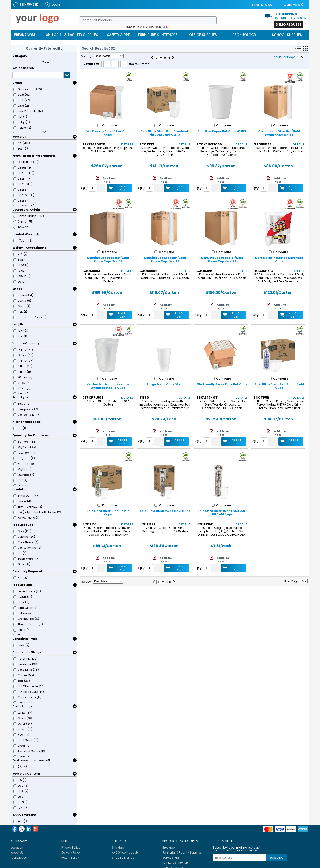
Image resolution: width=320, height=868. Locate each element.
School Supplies (287, 35)
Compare (91, 64)
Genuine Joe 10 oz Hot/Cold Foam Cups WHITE (222, 259)
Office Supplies (203, 35)
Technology (244, 35)
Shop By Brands (123, 858)
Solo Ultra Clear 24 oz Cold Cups (165, 511)
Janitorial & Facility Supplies (71, 35)
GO (67, 75)
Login (52, 5)
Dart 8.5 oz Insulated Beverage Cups (279, 259)
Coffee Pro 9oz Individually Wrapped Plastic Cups (108, 386)
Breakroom (24, 35)
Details (127, 144)
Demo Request (289, 25)
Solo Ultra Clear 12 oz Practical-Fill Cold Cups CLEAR (165, 133)
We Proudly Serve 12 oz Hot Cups (222, 384)
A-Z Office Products (125, 853)
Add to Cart (122, 188)
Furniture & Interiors (158, 35)
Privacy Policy (71, 847)
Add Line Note (109, 180)
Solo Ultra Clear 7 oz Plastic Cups (108, 513)
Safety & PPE (118, 35)
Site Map (118, 847)
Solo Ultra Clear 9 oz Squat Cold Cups (279, 386)
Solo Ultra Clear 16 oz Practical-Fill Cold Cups (222, 513)
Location (17, 847)
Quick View (291, 5)
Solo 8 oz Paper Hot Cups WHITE (222, 131)
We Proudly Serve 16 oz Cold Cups (108, 133)
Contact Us (19, 858)
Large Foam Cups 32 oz (165, 384)
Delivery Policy (71, 853)
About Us (17, 853)
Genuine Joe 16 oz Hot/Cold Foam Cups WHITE (279, 133)
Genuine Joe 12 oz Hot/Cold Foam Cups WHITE (165, 259)
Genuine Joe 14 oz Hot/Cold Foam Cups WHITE (108, 259)
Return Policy (70, 858)
